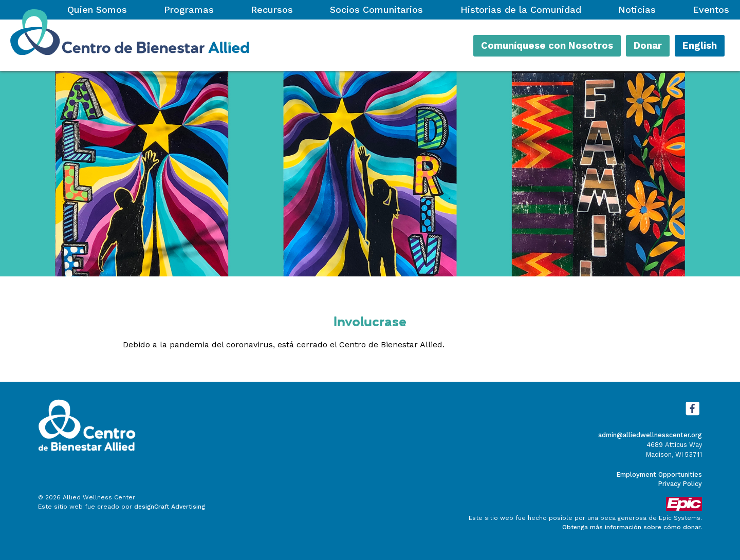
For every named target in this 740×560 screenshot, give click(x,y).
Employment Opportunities (659, 474)
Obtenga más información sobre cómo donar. (632, 527)
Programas (189, 10)
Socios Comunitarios (376, 10)
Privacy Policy (680, 484)
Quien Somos (97, 10)
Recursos (272, 10)
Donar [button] (648, 46)
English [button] (700, 46)
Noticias (637, 10)
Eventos (711, 10)
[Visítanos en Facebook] (692, 415)
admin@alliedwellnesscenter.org (650, 435)
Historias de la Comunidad (521, 10)
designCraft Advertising (170, 507)
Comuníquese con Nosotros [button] (547, 46)
